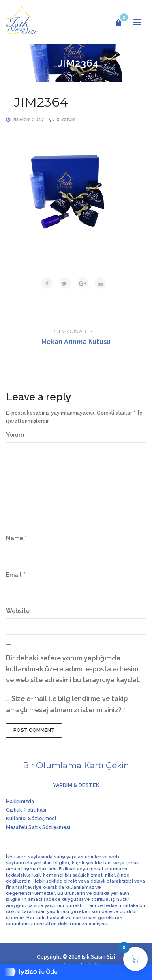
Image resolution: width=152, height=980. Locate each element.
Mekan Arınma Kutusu (76, 342)
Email (14, 575)
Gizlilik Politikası (26, 810)
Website (18, 611)
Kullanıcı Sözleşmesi (31, 819)
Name (15, 538)
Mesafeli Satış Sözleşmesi (38, 827)
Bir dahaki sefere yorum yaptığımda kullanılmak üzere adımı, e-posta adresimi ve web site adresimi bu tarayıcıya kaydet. (73, 669)
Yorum (15, 435)
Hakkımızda (20, 802)
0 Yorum (66, 120)
